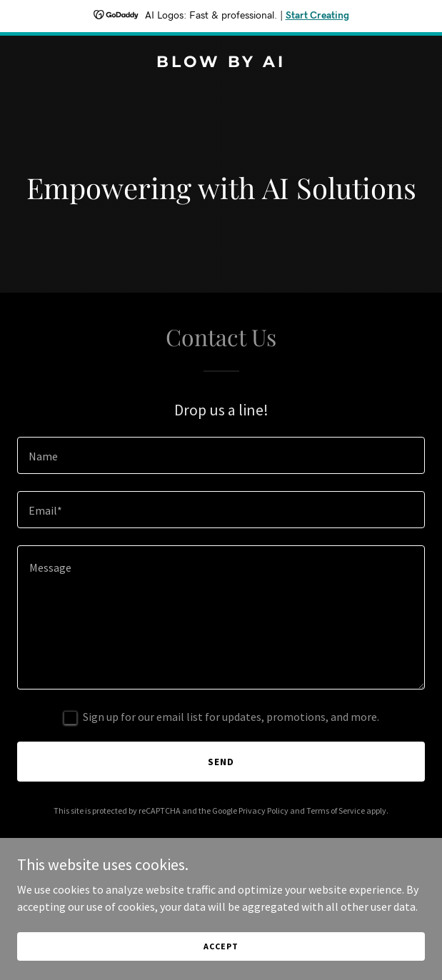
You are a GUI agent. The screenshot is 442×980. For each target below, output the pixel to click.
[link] (221, 63)
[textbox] (221, 455)
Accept (221, 946)
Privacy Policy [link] (263, 810)
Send (221, 762)
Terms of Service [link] (336, 810)
